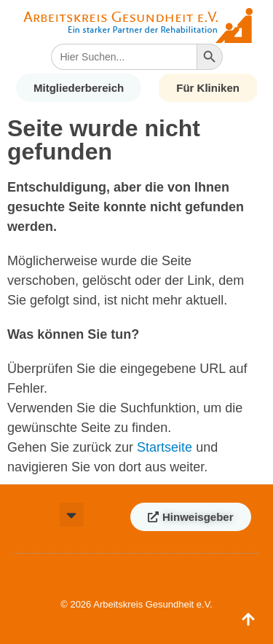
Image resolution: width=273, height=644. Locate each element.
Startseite (165, 447)
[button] (72, 515)
